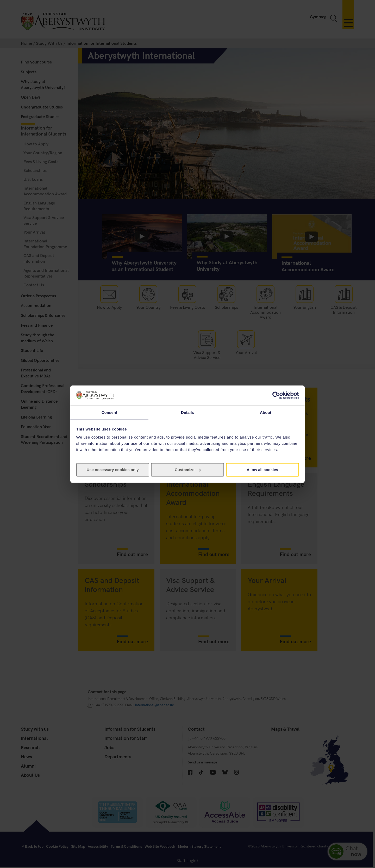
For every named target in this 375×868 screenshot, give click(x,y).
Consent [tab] (110, 412)
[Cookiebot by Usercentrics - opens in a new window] (276, 395)
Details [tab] (187, 412)
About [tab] (266, 412)
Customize (188, 470)
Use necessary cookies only (113, 470)
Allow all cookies (262, 470)
